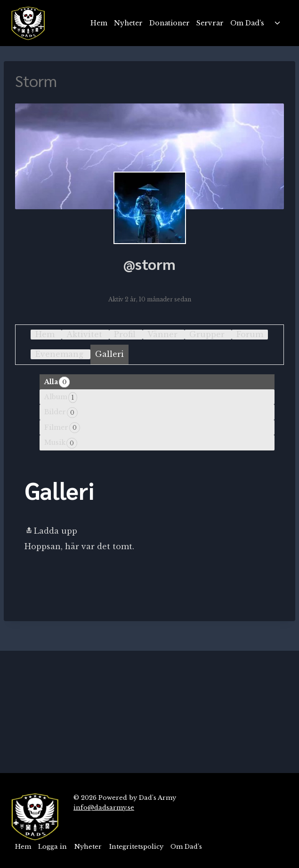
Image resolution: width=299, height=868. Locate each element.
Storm (36, 80)
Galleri (109, 354)
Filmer (62, 428)
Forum (250, 334)
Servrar (210, 23)
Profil (125, 334)
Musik (61, 443)
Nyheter (128, 23)
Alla (57, 382)
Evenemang (59, 354)
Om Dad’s (247, 23)
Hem (99, 23)
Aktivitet (84, 334)
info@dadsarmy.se (104, 808)
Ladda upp (51, 531)
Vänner (162, 334)
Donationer (170, 23)
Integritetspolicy (136, 847)
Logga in (53, 847)
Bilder (61, 413)
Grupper (207, 334)
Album (61, 398)
